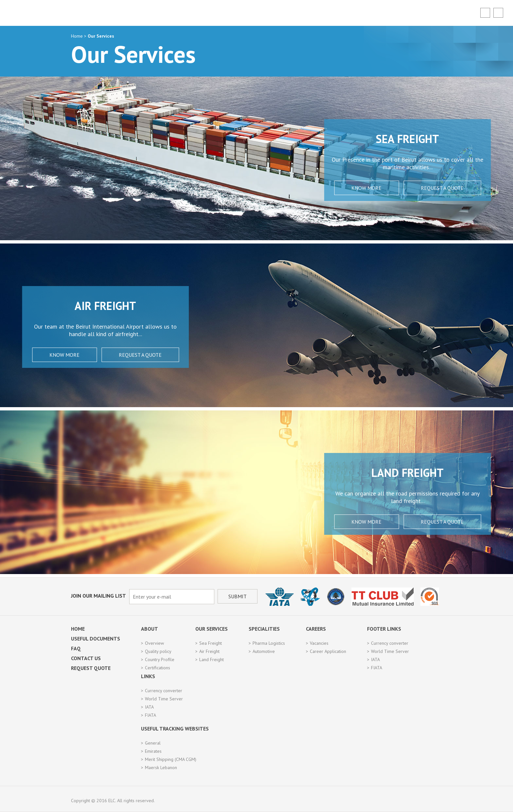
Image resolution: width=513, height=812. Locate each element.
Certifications (158, 668)
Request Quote (91, 668)
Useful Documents (96, 639)
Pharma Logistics (269, 643)
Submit (238, 596)
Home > (79, 36)
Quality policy (158, 651)
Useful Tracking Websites (175, 729)
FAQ (76, 648)
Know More (320, 188)
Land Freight (212, 659)
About (150, 629)
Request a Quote (396, 188)
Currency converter (390, 643)
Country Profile (160, 659)
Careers (316, 629)
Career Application (328, 651)
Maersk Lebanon (161, 767)
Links (148, 676)
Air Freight (209, 651)
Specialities (264, 629)
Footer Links (384, 629)
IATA (375, 659)
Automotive (264, 651)
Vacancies (319, 643)
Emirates (153, 751)
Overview (154, 643)
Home (78, 629)
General (153, 743)
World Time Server (390, 651)
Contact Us (86, 658)
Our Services (212, 629)
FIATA (377, 668)
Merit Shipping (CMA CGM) (171, 759)
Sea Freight (211, 643)
